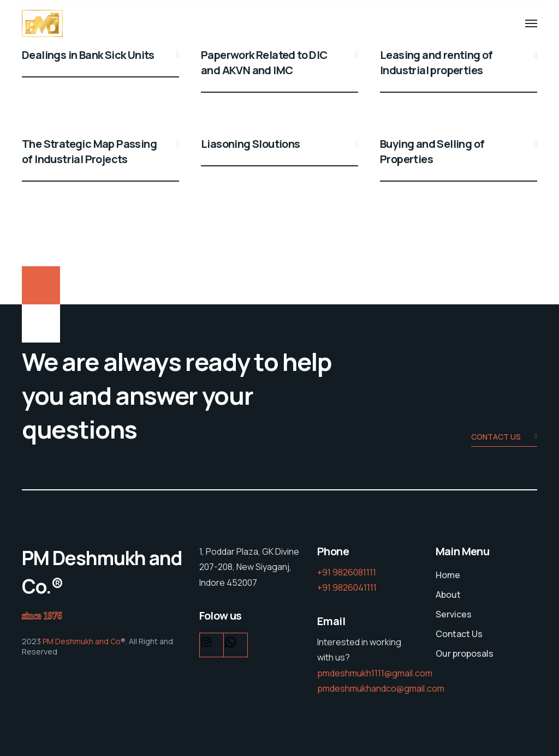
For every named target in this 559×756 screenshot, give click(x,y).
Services (454, 614)
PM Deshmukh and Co (81, 641)
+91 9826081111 (347, 572)
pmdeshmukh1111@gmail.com (375, 673)
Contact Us (459, 634)
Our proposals (465, 653)
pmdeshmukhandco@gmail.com (381, 688)
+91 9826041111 (347, 587)
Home (448, 575)
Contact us (504, 438)
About (448, 595)
